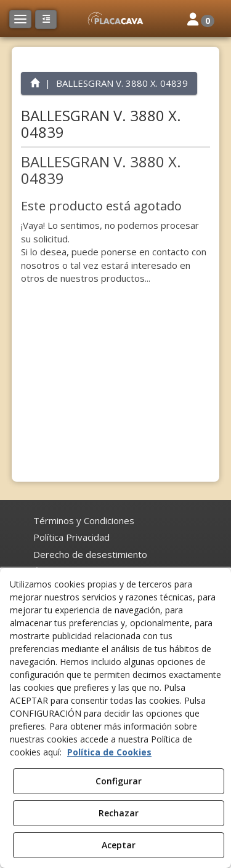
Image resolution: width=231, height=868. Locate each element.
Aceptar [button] (119, 845)
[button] (115, 18)
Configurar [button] (119, 781)
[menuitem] (84, 521)
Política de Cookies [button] (109, 752)
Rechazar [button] (119, 813)
